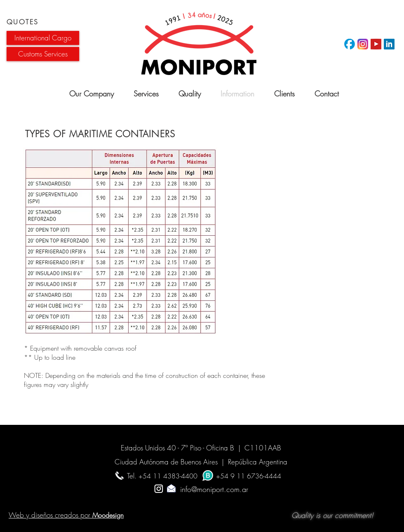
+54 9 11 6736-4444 (249, 476)
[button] (43, 38)
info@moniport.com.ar (202, 489)
